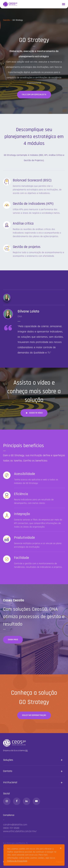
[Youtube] (36, 801)
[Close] (61, 848)
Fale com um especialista (34, 95)
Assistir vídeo (34, 413)
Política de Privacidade (17, 861)
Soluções (8, 760)
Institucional (10, 782)
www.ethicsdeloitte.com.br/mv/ (20, 831)
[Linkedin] (27, 801)
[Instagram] (7, 801)
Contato (8, 771)
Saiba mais (13, 640)
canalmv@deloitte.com (15, 825)
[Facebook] (17, 801)
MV (27, 751)
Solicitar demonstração (34, 715)
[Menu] (63, 4)
